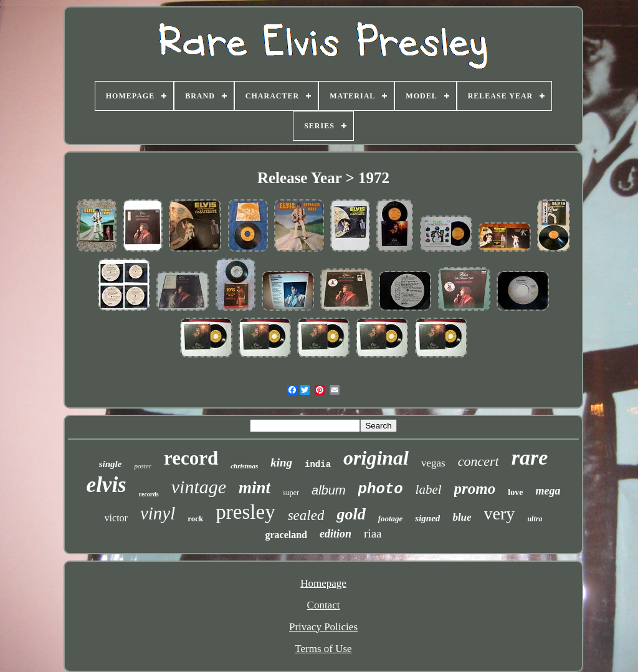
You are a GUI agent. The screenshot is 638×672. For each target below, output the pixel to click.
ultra (535, 519)
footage (391, 518)
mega (548, 491)
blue (462, 517)
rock (195, 518)
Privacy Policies (323, 627)
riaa (373, 533)
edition (336, 534)
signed (427, 518)
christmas (244, 466)
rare (530, 457)
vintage (199, 487)
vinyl (158, 513)
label (429, 490)
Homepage (323, 583)
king (281, 462)
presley (245, 512)
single (111, 464)
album (328, 490)
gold (351, 514)
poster (143, 466)
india (318, 465)
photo (381, 489)
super (291, 493)
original (376, 458)
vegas (433, 463)
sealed (306, 515)
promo (475, 489)
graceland (286, 535)
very (500, 513)
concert (478, 461)
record (191, 458)
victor (116, 518)
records (149, 494)
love (515, 492)
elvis (107, 485)
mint (255, 488)
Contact (324, 605)
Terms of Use (323, 649)
